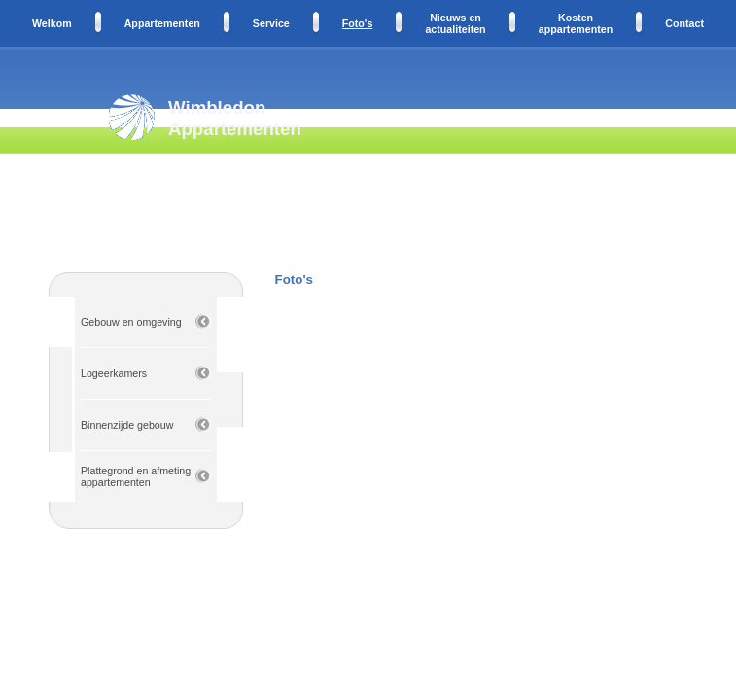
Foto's (358, 23)
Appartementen (162, 23)
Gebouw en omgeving (131, 322)
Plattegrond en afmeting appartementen (136, 476)
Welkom (52, 23)
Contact (684, 23)
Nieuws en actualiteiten (455, 23)
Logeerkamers (114, 373)
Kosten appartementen (576, 23)
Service (271, 23)
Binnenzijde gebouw (127, 425)
